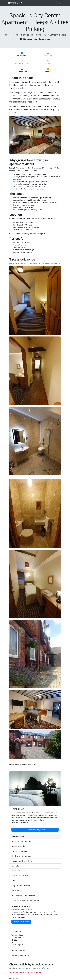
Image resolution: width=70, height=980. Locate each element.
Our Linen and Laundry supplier (35, 830)
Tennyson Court (15, 3)
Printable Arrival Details (21, 922)
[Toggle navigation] (59, 3)
